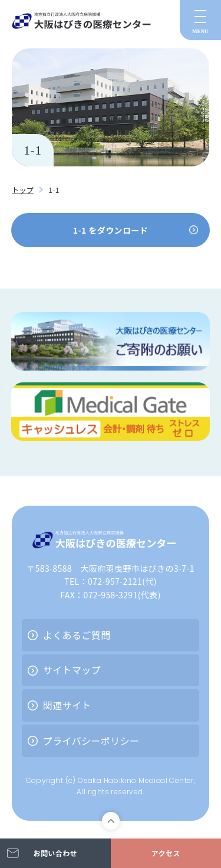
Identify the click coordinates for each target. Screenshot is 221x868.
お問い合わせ (55, 853)
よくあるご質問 (77, 635)
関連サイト (67, 705)
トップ (23, 190)
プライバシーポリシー (91, 741)
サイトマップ (72, 670)
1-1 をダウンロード (111, 230)
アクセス (166, 853)
